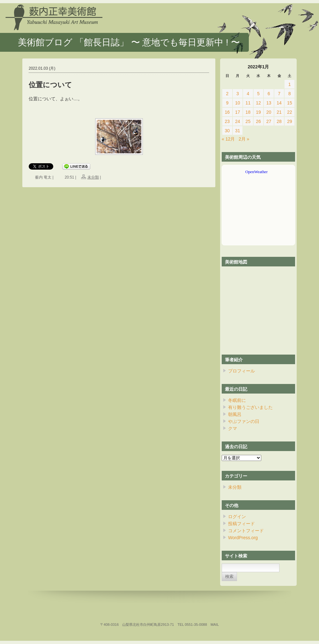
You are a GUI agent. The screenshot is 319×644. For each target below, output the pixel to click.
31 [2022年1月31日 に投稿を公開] (238, 131)
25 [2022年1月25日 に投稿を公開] (248, 121)
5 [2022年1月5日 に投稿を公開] (258, 94)
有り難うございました (250, 407)
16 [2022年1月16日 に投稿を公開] (227, 112)
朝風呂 (235, 414)
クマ (233, 428)
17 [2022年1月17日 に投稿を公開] (238, 112)
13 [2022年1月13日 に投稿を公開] (269, 103)
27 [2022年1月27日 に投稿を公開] (269, 121)
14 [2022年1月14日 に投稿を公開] (279, 103)
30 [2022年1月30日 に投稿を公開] (227, 131)
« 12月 (228, 139)
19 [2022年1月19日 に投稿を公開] (258, 112)
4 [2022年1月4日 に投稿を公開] (248, 94)
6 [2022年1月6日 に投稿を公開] (269, 94)
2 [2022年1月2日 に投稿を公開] (227, 94)
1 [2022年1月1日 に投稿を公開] (290, 84)
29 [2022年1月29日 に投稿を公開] (290, 121)
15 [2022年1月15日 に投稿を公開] (290, 103)
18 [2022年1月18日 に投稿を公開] (248, 112)
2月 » (244, 139)
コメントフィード (246, 531)
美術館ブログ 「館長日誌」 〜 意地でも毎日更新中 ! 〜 (129, 42)
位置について (50, 85)
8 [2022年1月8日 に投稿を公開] (290, 94)
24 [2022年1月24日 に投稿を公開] (238, 121)
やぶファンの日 (244, 421)
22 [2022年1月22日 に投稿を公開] (290, 112)
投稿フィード (241, 524)
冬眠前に (237, 400)
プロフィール (241, 371)
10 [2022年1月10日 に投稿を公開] (238, 103)
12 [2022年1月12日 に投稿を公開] (258, 103)
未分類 (93, 177)
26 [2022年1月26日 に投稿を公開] (258, 121)
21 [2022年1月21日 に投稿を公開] (279, 112)
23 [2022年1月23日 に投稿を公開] (227, 121)
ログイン (237, 517)
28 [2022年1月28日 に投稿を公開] (279, 121)
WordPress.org (243, 538)
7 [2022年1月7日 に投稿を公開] (279, 94)
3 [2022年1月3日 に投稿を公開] (238, 94)
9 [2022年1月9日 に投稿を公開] (227, 103)
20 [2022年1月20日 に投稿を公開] (269, 112)
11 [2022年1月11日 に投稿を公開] (248, 103)
